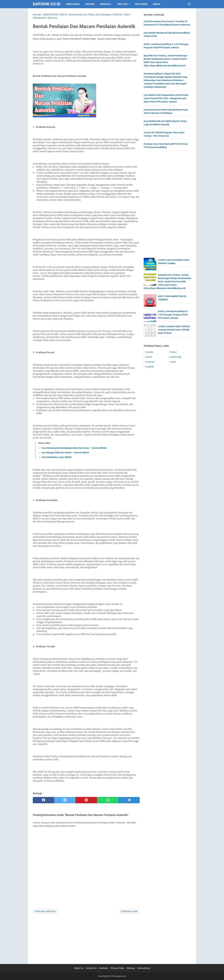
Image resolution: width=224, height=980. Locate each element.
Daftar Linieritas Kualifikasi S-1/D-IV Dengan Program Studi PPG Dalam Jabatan (173, 315)
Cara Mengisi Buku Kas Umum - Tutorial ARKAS (65, 453)
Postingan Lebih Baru (45, 911)
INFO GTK (123, 4)
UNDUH (157, 4)
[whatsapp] (108, 800)
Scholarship (176, 357)
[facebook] (43, 800)
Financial (150, 362)
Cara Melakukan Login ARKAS (57, 457)
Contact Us (91, 968)
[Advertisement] (86, 937)
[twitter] (65, 800)
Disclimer (104, 968)
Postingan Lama (129, 911)
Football (149, 367)
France (173, 352)
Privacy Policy (117, 968)
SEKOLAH (105, 4)
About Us (79, 968)
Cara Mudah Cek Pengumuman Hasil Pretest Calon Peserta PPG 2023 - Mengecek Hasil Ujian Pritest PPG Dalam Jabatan (166, 98)
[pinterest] (86, 800)
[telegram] (129, 800)
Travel (173, 362)
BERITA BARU (73, 4)
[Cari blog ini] (189, 4)
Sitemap (131, 968)
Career (149, 357)
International (144, 968)
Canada (149, 352)
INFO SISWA (141, 4)
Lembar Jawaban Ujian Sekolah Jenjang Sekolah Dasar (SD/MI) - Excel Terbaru (174, 330)
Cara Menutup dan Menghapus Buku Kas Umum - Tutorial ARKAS (74, 448)
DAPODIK (90, 4)
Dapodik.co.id (47, 4)
